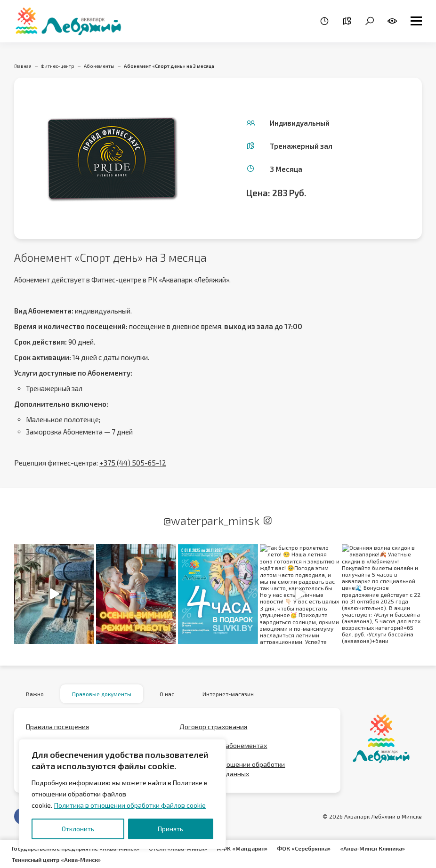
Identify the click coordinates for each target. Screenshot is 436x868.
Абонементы (99, 66)
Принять (170, 829)
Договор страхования (213, 727)
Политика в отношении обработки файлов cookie (130, 805)
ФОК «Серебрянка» (304, 848)
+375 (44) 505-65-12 (133, 463)
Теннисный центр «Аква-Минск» (56, 860)
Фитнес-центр (58, 66)
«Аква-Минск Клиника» (372, 848)
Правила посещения (57, 727)
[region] (122, 794)
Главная (23, 66)
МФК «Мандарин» (242, 848)
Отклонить (78, 829)
